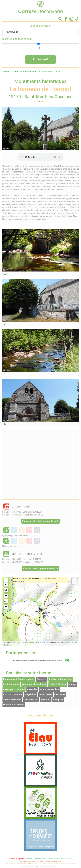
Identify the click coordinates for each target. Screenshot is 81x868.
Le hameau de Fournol (49, 72)
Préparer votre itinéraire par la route (41, 521)
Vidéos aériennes (12, 700)
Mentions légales (40, 859)
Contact (29, 859)
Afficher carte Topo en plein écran (40, 569)
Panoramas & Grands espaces (19, 679)
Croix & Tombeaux (13, 694)
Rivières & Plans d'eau (61, 679)
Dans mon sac (31, 700)
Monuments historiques (34, 684)
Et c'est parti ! (41, 59)
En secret (42, 679)
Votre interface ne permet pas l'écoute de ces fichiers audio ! (40, 157)
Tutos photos (45, 694)
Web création (66, 859)
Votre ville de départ (40, 26)
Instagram (58, 700)
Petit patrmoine (11, 684)
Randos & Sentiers (49, 689)
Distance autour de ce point (17, 39)
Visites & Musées (57, 684)
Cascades (32, 689)
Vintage (72, 684)
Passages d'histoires (14, 689)
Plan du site (54, 859)
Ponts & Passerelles (14, 705)
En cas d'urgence (17, 859)
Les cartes (60, 694)
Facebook (46, 700)
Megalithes (30, 694)
